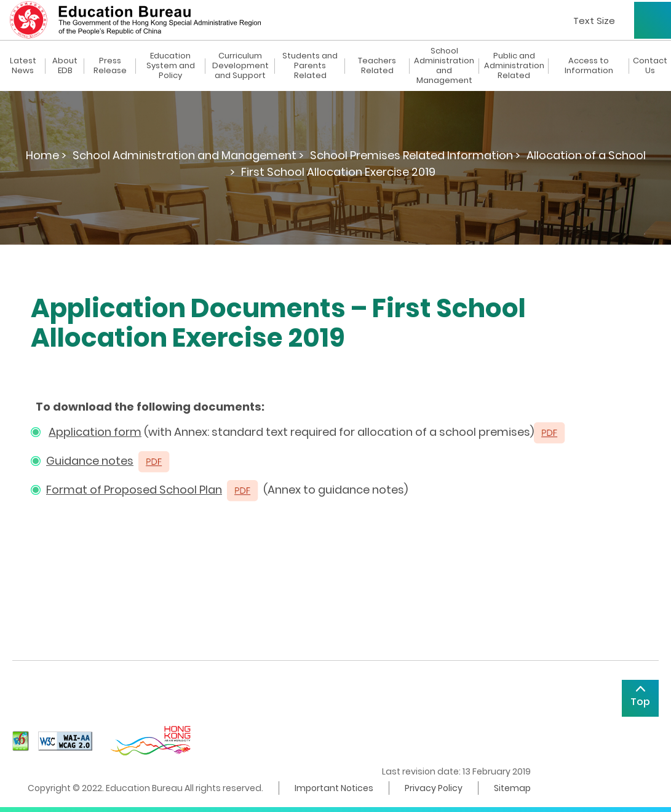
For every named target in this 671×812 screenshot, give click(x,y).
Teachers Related (377, 66)
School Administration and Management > (188, 155)
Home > (46, 155)
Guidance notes (90, 461)
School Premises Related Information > (415, 155)
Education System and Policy (171, 66)
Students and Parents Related (310, 66)
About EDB (65, 66)
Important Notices (334, 788)
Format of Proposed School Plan (134, 490)
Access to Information (589, 66)
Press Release (110, 66)
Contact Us (650, 66)
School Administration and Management (444, 66)
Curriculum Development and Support (240, 66)
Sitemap (512, 788)
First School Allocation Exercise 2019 (338, 172)
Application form (95, 432)
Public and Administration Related (514, 66)
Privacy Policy (434, 788)
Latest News (23, 66)
